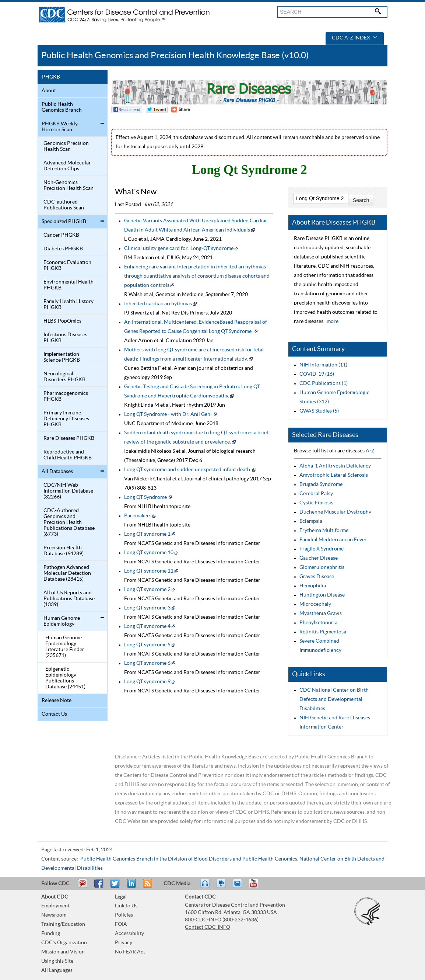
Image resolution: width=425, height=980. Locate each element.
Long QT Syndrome (145, 497)
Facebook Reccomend (127, 110)
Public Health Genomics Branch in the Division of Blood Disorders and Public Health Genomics (189, 859)
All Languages (57, 970)
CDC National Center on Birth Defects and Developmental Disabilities (334, 699)
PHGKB (51, 77)
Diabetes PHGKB (63, 249)
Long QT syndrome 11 (149, 571)
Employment (55, 906)
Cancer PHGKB (61, 235)
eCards (239, 887)
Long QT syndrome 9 (147, 682)
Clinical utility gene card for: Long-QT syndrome (179, 249)
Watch (222, 887)
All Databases (57, 472)
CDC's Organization (64, 943)
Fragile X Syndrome (322, 549)
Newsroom (54, 915)
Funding (51, 934)
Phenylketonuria (318, 623)
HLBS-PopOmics (62, 321)
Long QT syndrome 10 (149, 553)
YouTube (257, 887)
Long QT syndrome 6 (147, 663)
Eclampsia (311, 521)
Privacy (124, 943)
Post (130, 887)
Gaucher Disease (319, 558)
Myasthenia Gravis (321, 614)
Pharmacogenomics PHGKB (66, 396)
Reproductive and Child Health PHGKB (68, 455)
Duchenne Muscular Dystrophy (335, 512)
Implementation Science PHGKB (62, 357)
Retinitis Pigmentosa (323, 632)
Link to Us (126, 906)
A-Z (370, 451)
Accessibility (129, 934)
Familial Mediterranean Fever (333, 540)
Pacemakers (138, 516)
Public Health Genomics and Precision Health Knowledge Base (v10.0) (175, 55)
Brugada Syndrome (321, 484)
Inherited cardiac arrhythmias (158, 304)
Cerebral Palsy (316, 494)
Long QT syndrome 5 (147, 645)
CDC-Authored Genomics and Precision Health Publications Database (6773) (69, 522)
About (49, 91)
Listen (205, 887)
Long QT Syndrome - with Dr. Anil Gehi (168, 414)
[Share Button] (180, 110)
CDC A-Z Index (355, 38)
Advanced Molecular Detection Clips (67, 166)
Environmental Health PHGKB (69, 285)
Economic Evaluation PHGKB (67, 265)
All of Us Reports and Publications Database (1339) (69, 599)
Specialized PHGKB (64, 222)
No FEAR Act (130, 952)
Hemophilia (313, 586)
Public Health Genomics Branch (62, 107)
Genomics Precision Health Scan (66, 146)
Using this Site (57, 961)
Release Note (57, 701)
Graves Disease (317, 577)
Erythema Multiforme (324, 531)
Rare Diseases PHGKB (69, 438)
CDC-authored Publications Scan (64, 205)
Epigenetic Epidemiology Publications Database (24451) (65, 678)
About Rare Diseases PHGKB (334, 223)
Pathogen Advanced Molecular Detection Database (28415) (67, 573)
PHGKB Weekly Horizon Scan (60, 127)
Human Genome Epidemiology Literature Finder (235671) (65, 647)
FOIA (121, 924)
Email (82, 887)
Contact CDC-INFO (208, 927)
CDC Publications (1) (324, 383)
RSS (147, 887)
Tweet (115, 887)
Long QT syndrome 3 (147, 608)
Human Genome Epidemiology (62, 621)
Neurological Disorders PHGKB (64, 377)
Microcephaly (315, 604)
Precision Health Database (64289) (64, 551)
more (333, 322)
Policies (124, 915)
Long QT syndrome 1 (147, 534)
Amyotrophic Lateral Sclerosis (334, 475)
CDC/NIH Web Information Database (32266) (68, 491)
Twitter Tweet (157, 110)
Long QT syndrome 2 (147, 590)
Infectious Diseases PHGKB (65, 338)
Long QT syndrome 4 (147, 626)
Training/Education (63, 924)
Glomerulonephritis (322, 567)
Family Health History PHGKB (69, 305)
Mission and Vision (63, 952)
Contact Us (54, 714)
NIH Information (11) (323, 365)
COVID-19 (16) (317, 374)
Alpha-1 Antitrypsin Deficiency (335, 466)
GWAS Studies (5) (319, 411)
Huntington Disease (322, 595)
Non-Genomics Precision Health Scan (69, 185)
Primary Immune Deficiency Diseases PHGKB (66, 419)
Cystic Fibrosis (316, 503)
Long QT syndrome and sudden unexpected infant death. (188, 470)
